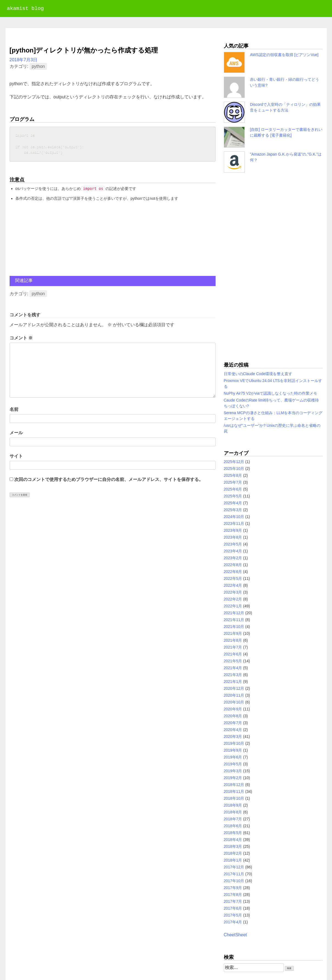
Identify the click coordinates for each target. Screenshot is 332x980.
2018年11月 (234, 791)
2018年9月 (233, 805)
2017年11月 (234, 874)
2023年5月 (233, 544)
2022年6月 (233, 572)
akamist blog (25, 9)
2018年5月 (233, 833)
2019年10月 (234, 743)
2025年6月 (233, 489)
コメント (21, 339)
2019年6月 (233, 757)
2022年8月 (233, 565)
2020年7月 (233, 723)
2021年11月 (234, 620)
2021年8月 (233, 640)
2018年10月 (234, 798)
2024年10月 (234, 517)
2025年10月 (234, 469)
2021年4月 (233, 668)
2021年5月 (233, 661)
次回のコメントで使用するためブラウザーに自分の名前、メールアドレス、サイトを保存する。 (109, 481)
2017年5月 (233, 915)
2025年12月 (234, 462)
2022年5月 (233, 578)
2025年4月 (233, 503)
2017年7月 (233, 901)
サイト (16, 457)
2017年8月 (233, 895)
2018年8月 (233, 812)
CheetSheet (235, 935)
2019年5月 (233, 764)
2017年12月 (234, 867)
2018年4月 (233, 840)
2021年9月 (233, 633)
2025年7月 (233, 482)
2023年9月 (233, 530)
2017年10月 (234, 881)
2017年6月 (233, 908)
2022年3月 (233, 592)
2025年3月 (233, 510)
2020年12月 (234, 688)
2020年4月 (233, 730)
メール (16, 434)
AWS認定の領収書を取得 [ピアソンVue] (284, 55)
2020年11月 (234, 695)
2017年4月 (233, 922)
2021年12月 (234, 613)
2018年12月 (234, 785)
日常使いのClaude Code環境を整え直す (258, 374)
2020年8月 (233, 716)
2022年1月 (233, 606)
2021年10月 (234, 627)
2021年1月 (233, 682)
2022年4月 (233, 585)
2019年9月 (233, 750)
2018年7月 (233, 819)
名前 (14, 410)
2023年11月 (234, 524)
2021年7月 (233, 647)
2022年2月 (233, 599)
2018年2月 (233, 853)
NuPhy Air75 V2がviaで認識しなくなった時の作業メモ (271, 393)
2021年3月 (233, 675)
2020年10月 (234, 702)
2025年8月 (233, 475)
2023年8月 (233, 537)
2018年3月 (233, 846)
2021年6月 (233, 654)
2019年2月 (233, 778)
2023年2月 (233, 558)
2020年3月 (233, 737)
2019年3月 (233, 771)
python (38, 66)
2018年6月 (233, 826)
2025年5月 (233, 496)
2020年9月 (233, 709)
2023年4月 (233, 551)
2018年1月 (233, 860)
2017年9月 (233, 888)
